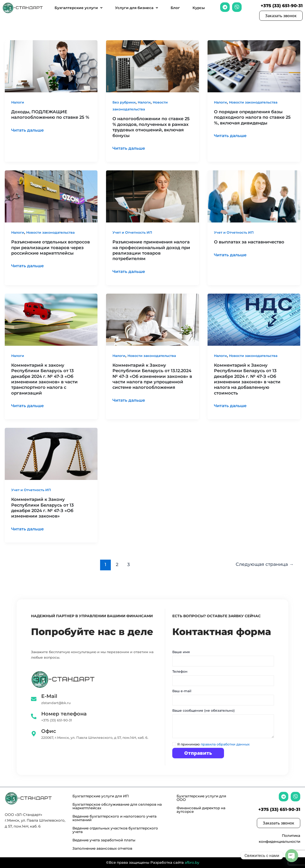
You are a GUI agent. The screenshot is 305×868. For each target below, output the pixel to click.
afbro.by (192, 862)
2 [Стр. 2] (117, 564)
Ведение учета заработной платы (104, 840)
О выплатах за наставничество (249, 242)
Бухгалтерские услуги (79, 8)
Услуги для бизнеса (137, 8)
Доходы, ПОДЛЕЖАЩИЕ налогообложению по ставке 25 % (50, 115)
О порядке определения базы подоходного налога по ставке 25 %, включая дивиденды (252, 117)
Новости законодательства (253, 102)
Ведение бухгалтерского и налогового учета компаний (114, 818)
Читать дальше (28, 130)
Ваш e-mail (223, 698)
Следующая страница (264, 564)
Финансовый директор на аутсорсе (201, 810)
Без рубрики (124, 102)
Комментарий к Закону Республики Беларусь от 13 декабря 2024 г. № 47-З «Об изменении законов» (42, 508)
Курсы (199, 8)
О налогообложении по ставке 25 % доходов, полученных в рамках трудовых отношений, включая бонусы (151, 127)
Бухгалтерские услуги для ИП (101, 796)
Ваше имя (223, 659)
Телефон (223, 679)
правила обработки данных (225, 744)
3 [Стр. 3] (129, 564)
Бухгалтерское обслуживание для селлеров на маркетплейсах (117, 806)
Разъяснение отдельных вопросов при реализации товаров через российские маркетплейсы (51, 248)
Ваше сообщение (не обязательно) (223, 725)
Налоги (18, 102)
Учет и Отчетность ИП (132, 232)
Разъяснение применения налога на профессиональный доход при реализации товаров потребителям (151, 250)
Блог (175, 8)
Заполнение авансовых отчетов (102, 848)
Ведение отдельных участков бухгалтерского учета (115, 830)
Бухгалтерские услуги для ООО (201, 798)
